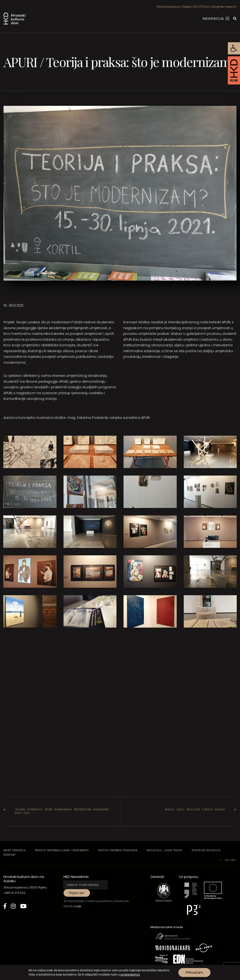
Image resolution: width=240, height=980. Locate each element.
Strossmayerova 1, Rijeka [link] (174, 7)
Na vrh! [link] (228, 860)
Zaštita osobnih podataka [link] (118, 850)
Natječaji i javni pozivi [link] (165, 850)
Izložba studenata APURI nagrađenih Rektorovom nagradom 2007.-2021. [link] (62, 811)
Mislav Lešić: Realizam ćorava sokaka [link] (195, 810)
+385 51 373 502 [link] (15, 893)
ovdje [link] (77, 906)
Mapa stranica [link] (15, 850)
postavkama (130, 974)
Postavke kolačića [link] (206, 850)
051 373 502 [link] (201, 7)
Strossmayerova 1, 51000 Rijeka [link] (25, 887)
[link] (234, 48)
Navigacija (216, 19)
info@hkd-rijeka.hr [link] (224, 7)
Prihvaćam (194, 972)
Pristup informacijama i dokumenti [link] (62, 850)
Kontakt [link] (10, 855)
